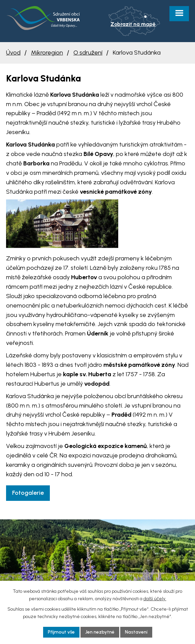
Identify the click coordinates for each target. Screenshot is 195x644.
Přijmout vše (61, 632)
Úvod (13, 53)
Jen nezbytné (100, 632)
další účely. (155, 599)
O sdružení (88, 53)
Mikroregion (47, 53)
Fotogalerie (28, 493)
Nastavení (136, 632)
